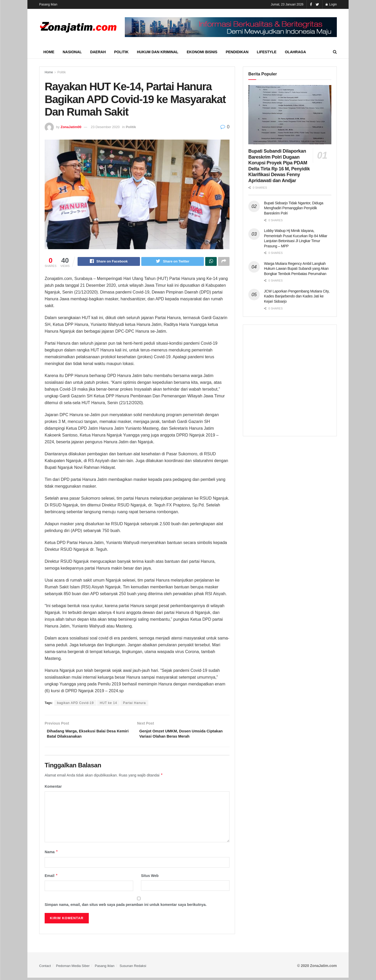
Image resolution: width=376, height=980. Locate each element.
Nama (51, 854)
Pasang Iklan (48, 4)
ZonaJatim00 (71, 127)
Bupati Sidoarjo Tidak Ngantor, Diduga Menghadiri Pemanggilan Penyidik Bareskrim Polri (294, 208)
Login (331, 4)
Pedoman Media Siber (73, 968)
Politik (121, 52)
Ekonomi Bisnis (202, 52)
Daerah (98, 52)
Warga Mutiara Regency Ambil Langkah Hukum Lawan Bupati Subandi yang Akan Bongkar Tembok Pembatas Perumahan (296, 269)
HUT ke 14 (108, 704)
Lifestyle (267, 52)
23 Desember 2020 (105, 127)
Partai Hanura (134, 704)
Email (51, 878)
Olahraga (295, 52)
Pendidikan (237, 52)
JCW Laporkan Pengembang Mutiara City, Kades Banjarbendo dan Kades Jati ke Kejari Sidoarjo (297, 296)
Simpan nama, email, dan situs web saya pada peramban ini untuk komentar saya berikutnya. (126, 907)
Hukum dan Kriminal (158, 52)
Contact (45, 968)
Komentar (53, 789)
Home (49, 52)
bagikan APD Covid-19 (75, 704)
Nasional (72, 52)
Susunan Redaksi (133, 968)
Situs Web (150, 878)
